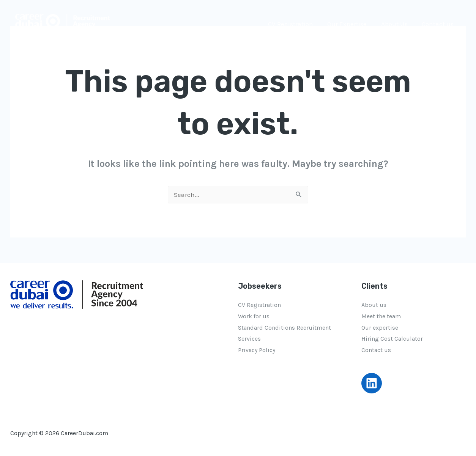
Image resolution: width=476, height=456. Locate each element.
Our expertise (380, 328)
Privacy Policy (257, 350)
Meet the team (381, 316)
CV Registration (295, 24)
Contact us (438, 24)
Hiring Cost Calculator (392, 339)
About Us (396, 24)
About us (374, 305)
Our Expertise (350, 24)
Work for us (254, 316)
